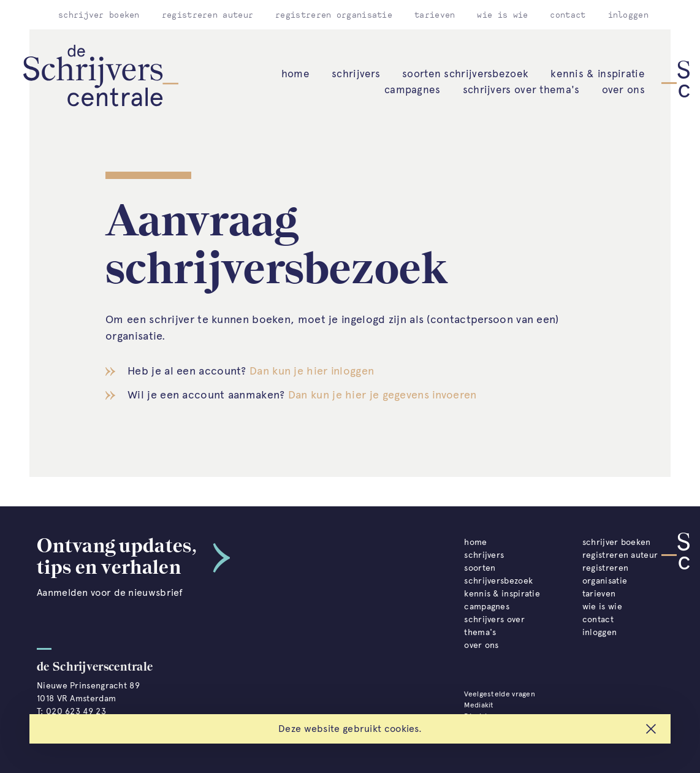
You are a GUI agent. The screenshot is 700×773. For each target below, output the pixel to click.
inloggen (628, 14)
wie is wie (502, 14)
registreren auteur (207, 14)
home (295, 74)
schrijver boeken (99, 14)
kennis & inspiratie (598, 74)
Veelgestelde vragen (500, 694)
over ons (623, 89)
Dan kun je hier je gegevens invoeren (382, 395)
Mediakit (479, 705)
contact (568, 14)
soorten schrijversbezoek (465, 74)
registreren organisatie (334, 14)
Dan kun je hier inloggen (312, 371)
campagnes (413, 89)
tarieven (435, 14)
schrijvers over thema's (521, 89)
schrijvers (356, 74)
